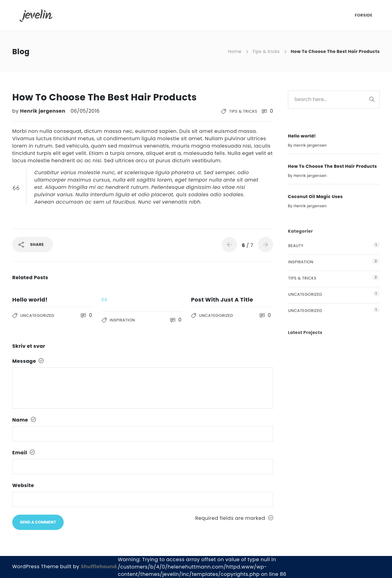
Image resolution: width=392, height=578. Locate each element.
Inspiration (122, 320)
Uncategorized (37, 315)
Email (24, 453)
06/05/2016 (85, 111)
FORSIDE (364, 15)
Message (28, 361)
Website (23, 485)
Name (24, 420)
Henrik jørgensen (43, 111)
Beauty (296, 246)
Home (235, 51)
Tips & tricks (266, 51)
